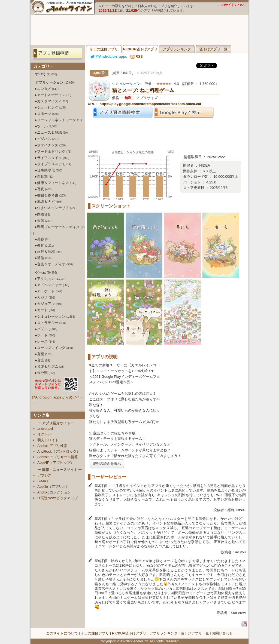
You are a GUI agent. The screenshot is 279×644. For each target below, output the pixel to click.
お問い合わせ (222, 633)
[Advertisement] (139, 30)
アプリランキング (177, 49)
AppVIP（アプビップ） (56, 463)
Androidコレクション (54, 492)
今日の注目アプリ (104, 49)
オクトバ (44, 434)
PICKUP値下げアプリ (140, 49)
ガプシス (44, 475)
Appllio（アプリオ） (53, 487)
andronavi (45, 429)
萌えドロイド (48, 440)
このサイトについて (233, 5)
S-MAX (43, 481)
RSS (137, 56)
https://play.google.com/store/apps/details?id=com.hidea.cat (150, 104)
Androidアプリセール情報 (58, 457)
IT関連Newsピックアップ (57, 498)
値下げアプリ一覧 (213, 49)
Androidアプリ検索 (52, 446)
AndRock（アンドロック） (59, 451)
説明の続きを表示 (107, 463)
